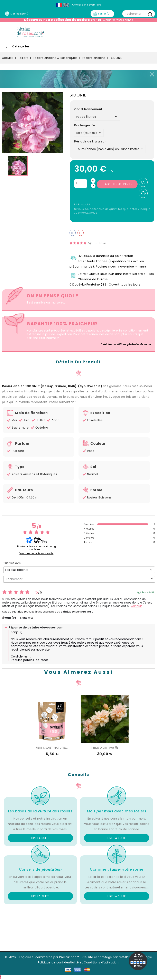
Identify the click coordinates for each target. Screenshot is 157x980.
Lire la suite (40, 838)
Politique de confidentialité (58, 962)
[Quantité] (81, 184)
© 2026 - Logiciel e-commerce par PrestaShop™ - (44, 957)
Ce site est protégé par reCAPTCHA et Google (117, 957)
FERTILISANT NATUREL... (52, 748)
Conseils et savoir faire (87, 5)
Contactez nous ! (87, 213)
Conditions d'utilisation (101, 962)
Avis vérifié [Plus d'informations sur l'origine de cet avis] (148, 592)
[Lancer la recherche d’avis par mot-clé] (152, 579)
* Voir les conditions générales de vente (126, 344)
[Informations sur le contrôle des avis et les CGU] (55, 547)
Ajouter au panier (119, 184)
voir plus (136, 606)
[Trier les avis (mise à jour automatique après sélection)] (79, 570)
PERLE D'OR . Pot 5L (105, 748)
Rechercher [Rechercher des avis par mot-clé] (77, 579)
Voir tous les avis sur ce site (36, 553)
